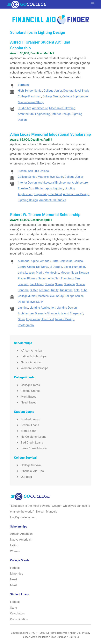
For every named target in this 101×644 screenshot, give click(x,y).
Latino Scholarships (30, 356)
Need (14, 579)
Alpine (35, 261)
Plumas (32, 278)
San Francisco (64, 278)
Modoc (65, 273)
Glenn (67, 267)
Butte (55, 261)
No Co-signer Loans (30, 437)
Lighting (58, 188)
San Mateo (37, 284)
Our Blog (23, 477)
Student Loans (27, 419)
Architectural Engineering (34, 114)
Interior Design (61, 114)
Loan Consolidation (30, 448)
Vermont (23, 85)
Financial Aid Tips (29, 471)
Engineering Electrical (48, 194)
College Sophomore (75, 96)
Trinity (54, 290)
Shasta (49, 284)
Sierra (59, 284)
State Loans (25, 431)
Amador (45, 261)
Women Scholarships (31, 368)
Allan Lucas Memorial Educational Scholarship (50, 134)
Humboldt (79, 267)
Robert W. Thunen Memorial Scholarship (45, 215)
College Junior (53, 91)
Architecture (40, 108)
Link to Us (74, 637)
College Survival (28, 465)
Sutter (34, 290)
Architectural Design (76, 194)
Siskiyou (69, 284)
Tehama (44, 290)
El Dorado (56, 267)
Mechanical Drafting (62, 108)
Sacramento (46, 278)
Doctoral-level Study (76, 91)
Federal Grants (27, 391)
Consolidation (19, 619)
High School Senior (30, 91)
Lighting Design (28, 200)
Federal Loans (27, 425)
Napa (74, 273)
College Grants (27, 385)
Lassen (30, 273)
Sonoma (23, 290)
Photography (43, 188)
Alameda (24, 261)
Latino (14, 545)
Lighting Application (43, 308)
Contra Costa (26, 267)
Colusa (78, 261)
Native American (28, 362)
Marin (40, 273)
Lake (21, 273)
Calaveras (66, 261)
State (14, 608)
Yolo (77, 290)
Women (15, 551)
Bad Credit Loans (29, 443)
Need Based (25, 402)
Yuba (84, 290)
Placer (22, 278)
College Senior (52, 96)
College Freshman (30, 96)
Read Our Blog (58, 637)
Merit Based (25, 397)
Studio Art (24, 108)
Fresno (22, 171)
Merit (14, 585)
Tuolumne (66, 290)
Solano (81, 284)
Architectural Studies (53, 200)
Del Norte (42, 267)
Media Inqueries (39, 637)
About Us (75, 633)
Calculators (18, 613)
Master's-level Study (31, 102)
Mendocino (52, 273)
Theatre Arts (26, 188)
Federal (15, 568)
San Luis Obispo (38, 171)
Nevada (84, 273)
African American (29, 351)
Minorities (17, 574)
